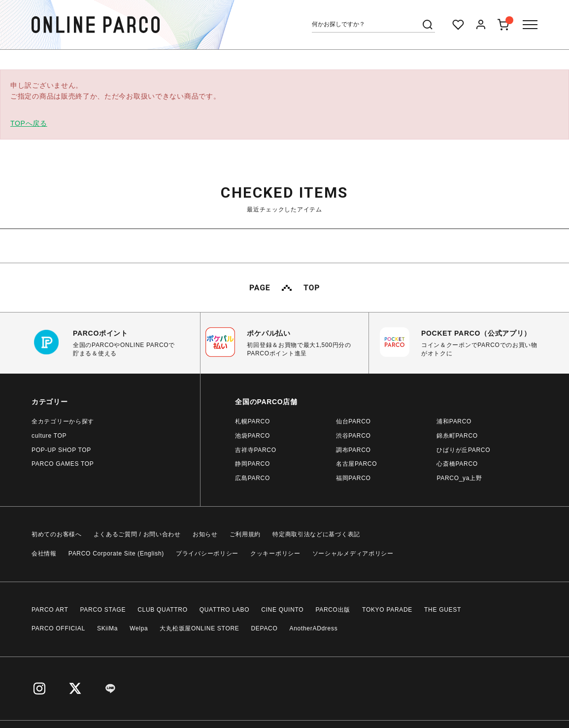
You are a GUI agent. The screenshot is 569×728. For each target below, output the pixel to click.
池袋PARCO (252, 436)
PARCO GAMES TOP (63, 464)
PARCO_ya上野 (459, 478)
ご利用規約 (245, 534)
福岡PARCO (353, 478)
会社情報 (44, 554)
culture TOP (49, 436)
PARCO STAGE (103, 610)
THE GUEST (443, 610)
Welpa (139, 628)
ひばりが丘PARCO (463, 450)
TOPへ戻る (29, 123)
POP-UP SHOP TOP (61, 450)
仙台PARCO (353, 421)
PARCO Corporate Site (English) (116, 554)
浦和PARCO (454, 421)
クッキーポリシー (275, 554)
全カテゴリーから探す (63, 421)
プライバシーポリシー (207, 554)
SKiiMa (107, 628)
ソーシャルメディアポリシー (353, 554)
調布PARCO (353, 450)
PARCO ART (50, 610)
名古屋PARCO (356, 464)
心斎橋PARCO (457, 464)
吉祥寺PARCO (255, 450)
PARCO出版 (333, 610)
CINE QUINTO (282, 610)
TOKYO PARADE (387, 610)
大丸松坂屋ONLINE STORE (199, 628)
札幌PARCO (252, 421)
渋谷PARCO (353, 436)
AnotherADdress (314, 628)
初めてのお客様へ (57, 534)
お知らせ (205, 534)
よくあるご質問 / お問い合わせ (137, 534)
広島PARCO (252, 478)
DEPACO (265, 628)
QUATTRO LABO (225, 610)
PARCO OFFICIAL (58, 628)
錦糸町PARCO (457, 436)
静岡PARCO (252, 464)
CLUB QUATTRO (163, 610)
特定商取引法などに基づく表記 (316, 534)
